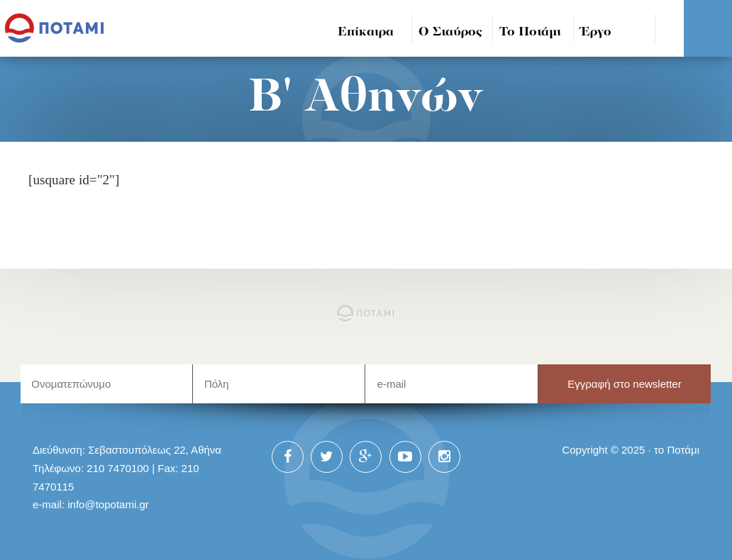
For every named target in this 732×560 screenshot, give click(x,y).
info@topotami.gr (108, 504)
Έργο (596, 32)
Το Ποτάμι (530, 32)
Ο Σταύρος (450, 32)
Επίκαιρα (366, 32)
